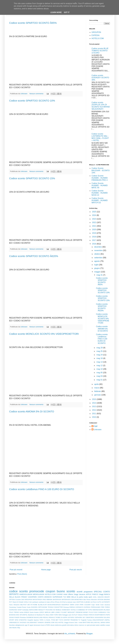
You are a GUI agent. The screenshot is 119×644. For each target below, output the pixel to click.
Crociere (18, 600)
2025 (94, 212)
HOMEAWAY (66, 610)
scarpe (108, 625)
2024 (94, 215)
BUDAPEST (66, 605)
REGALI (46, 617)
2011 (94, 414)
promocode (37, 591)
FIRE (103, 607)
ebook (53, 625)
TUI (65, 597)
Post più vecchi (76, 570)
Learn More (56, 12)
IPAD (44, 600)
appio (32, 625)
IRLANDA (107, 610)
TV (79, 620)
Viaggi (101, 594)
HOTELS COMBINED (78, 610)
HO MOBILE (57, 610)
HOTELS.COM (98, 38)
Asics (11, 605)
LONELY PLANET (61, 612)
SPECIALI (98, 592)
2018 (94, 237)
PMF (96, 426)
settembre (99, 258)
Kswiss (36, 612)
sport (90, 597)
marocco (82, 625)
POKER (17, 617)
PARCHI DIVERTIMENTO (97, 615)
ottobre (97, 254)
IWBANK (49, 600)
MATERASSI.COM (68, 600)
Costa (28, 607)
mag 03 (100, 376)
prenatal (93, 625)
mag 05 (100, 373)
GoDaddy (25, 610)
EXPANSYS (80, 607)
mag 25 (100, 351)
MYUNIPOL (24, 615)
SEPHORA (79, 617)
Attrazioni (16, 605)
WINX (108, 622)
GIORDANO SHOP (15, 610)
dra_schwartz (70, 634)
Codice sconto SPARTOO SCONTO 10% (32, 101)
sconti (80, 592)
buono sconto (66, 591)
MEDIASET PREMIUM (75, 612)
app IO (27, 625)
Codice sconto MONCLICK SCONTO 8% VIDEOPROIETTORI (44, 334)
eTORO (48, 625)
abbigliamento (20, 625)
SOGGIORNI (99, 617)
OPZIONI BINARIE (104, 600)
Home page (46, 570)
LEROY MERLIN (45, 612)
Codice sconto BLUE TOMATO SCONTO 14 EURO (100, 51)
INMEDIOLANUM (26, 594)
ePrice (52, 602)
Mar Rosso (87, 600)
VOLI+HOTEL (59, 622)
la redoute (69, 602)
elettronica (58, 625)
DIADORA (34, 607)
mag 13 (100, 362)
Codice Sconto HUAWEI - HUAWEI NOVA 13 (100, 193)
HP (87, 610)
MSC (18, 615)
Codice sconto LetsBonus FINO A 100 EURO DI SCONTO (42, 489)
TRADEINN (74, 620)
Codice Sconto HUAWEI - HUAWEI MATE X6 (100, 185)
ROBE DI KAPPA (62, 617)
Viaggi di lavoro (69, 622)
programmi (88, 592)
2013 (94, 406)
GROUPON (96, 32)
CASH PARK (79, 605)
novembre (99, 250)
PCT (11, 602)
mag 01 (100, 380)
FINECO (95, 594)
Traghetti (84, 620)
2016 (94, 244)
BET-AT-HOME (32, 605)
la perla (80, 597)
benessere (37, 625)
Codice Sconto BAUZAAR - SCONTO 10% (101, 170)
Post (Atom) (22, 574)
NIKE (60, 615)
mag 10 (100, 369)
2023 (94, 219)
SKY (84, 617)
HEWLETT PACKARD (45, 610)
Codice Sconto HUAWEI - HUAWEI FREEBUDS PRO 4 (100, 178)
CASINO (60, 594)
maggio (98, 272)
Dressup (66, 607)
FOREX (107, 607)
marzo (97, 388)
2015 (94, 399)
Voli (30, 602)
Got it (67, 12)
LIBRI (53, 612)
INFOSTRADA (37, 600)
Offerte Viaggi (73, 594)
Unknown (98, 430)
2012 (94, 410)
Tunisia (89, 620)
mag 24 (100, 355)
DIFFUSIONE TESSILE (46, 607)
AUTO (99, 602)
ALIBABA (87, 602)
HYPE (90, 610)
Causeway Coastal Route (18, 607)
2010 (94, 417)
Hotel (65, 594)
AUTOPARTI (106, 602)
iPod (64, 602)
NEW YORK (54, 615)
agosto (97, 261)
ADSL (95, 597)
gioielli (64, 625)
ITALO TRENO (14, 612)
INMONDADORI (98, 610)
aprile (97, 384)
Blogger (89, 634)
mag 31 (100, 275)
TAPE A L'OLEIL (45, 620)
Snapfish (30, 620)
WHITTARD (86, 622)
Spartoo (36, 620)
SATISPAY (71, 617)
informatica (70, 625)
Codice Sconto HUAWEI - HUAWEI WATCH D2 (100, 200)
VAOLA (26, 602)
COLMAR (87, 605)
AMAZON (101, 597)
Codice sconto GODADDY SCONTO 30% (100, 78)
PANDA (86, 615)
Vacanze (82, 594)
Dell (23, 600)
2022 (94, 222)
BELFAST (23, 605)
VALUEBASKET (32, 622)
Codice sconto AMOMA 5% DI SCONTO (32, 412)
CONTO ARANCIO (45, 597)
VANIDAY (41, 622)
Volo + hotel (78, 622)
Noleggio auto (67, 615)
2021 (94, 226)
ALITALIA (94, 602)
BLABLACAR (42, 605)
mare (74, 602)
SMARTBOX (90, 617)
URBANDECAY (14, 622)
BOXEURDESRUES (54, 605)
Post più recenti (16, 570)
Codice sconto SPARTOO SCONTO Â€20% (34, 256)
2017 (94, 240)
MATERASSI (57, 600)
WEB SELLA (72, 597)
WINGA (103, 622)
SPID (16, 620)
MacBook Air (32, 615)
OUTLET (75, 615)
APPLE (89, 594)
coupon (50, 591)
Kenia (32, 612)
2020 (94, 230)
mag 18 (100, 358)
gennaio (98, 395)
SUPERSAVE (57, 597)
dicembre (98, 247)
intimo (76, 625)
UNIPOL (107, 620)
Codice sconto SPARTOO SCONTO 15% (32, 178)
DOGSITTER (59, 607)
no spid (87, 625)
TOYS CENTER (64, 620)
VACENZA (23, 622)
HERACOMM (33, 610)
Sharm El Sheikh (18, 602)
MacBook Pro (41, 615)
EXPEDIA (95, 35)
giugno (97, 268)
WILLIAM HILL (95, 622)
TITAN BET (55, 620)
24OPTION (80, 602)
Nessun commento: (37, 94)
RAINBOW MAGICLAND (35, 617)
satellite (102, 625)
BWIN (72, 605)
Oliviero (80, 615)
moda (86, 597)
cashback (35, 602)
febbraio (98, 391)
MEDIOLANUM (38, 594)
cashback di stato (44, 602)
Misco (48, 615)
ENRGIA (72, 607)
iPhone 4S (58, 602)
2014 (94, 403)
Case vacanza (105, 605)
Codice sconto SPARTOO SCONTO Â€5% (33, 23)
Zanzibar (12, 625)
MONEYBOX (79, 600)
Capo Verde (95, 605)
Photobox (23, 617)
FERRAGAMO (96, 607)
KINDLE (27, 612)
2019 (94, 233)
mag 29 (100, 348)
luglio (97, 265)
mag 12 (100, 365)
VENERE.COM (49, 622)
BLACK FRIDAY (21, 597)
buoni (43, 625)
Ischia (21, 612)
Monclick (94, 600)
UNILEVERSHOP (98, 620)
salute (98, 625)
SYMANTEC (23, 620)
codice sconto (18, 591)
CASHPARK (32, 597)
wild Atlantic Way (15, 628)
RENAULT (52, 617)
